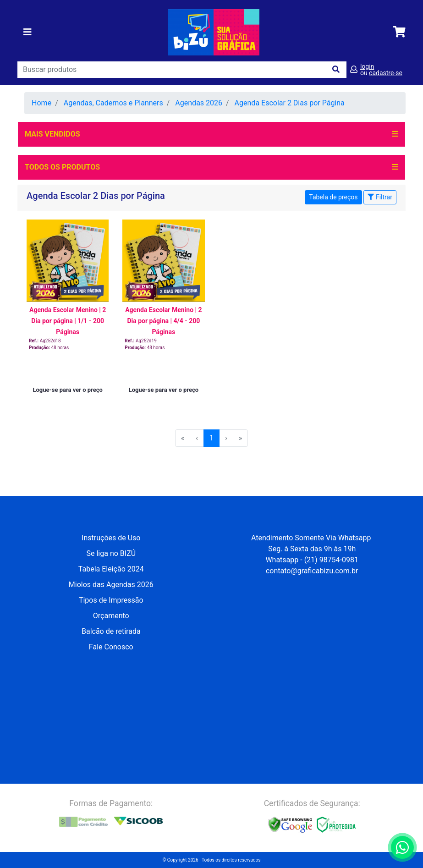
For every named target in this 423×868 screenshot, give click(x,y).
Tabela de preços (333, 197)
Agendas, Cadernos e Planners (113, 103)
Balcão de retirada (111, 631)
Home (41, 103)
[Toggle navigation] (27, 32)
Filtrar (380, 197)
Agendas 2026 (199, 103)
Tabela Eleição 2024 (111, 569)
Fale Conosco (111, 647)
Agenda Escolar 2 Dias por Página (290, 103)
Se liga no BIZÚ (111, 553)
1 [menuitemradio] (211, 438)
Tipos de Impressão (111, 600)
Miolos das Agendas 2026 (111, 585)
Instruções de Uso (111, 538)
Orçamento (111, 616)
